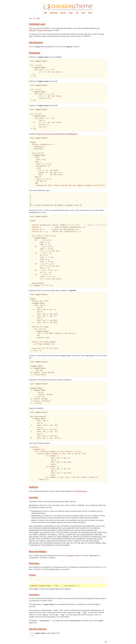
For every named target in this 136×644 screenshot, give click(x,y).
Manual (63, 13)
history (38, 18)
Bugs (90, 13)
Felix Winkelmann (81, 491)
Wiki (45, 13)
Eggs (71, 13)
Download (54, 13)
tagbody (71, 556)
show (31, 18)
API (77, 13)
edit (34, 18)
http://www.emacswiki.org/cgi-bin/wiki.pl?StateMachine (57, 134)
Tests (83, 13)
